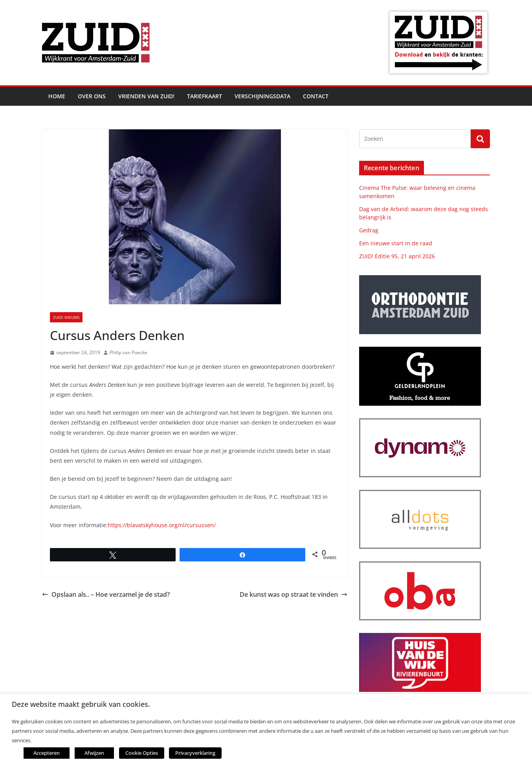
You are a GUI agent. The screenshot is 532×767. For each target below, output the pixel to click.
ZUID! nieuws (66, 317)
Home (57, 96)
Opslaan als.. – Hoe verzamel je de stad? (106, 594)
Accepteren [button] (47, 753)
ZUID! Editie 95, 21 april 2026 (397, 256)
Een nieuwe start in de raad (396, 243)
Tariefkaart (205, 96)
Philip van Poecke (128, 352)
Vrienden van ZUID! (146, 96)
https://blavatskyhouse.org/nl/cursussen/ (162, 525)
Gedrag (369, 230)
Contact (316, 96)
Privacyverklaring (190, 753)
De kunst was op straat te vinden (294, 594)
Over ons (92, 96)
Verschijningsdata (262, 96)
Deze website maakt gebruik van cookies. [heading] (81, 704)
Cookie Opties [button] (140, 753)
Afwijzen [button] (94, 753)
